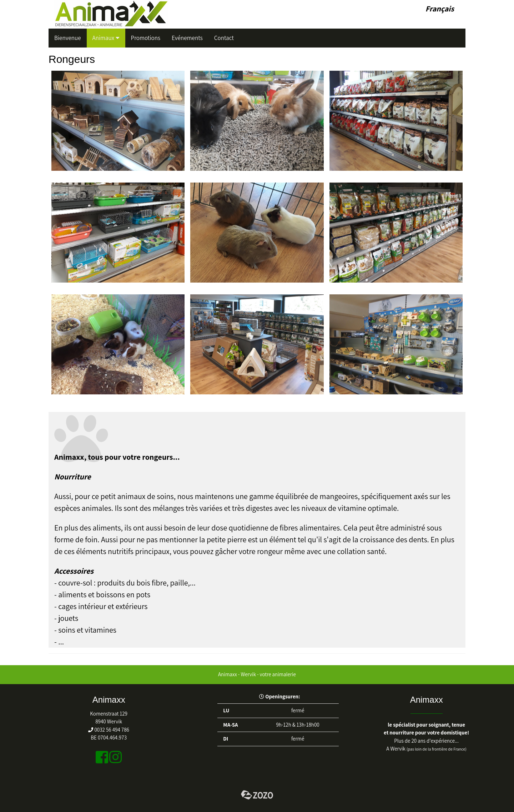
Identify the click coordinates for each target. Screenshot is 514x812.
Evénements (187, 38)
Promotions (146, 38)
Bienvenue (68, 38)
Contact (224, 38)
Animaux (106, 38)
